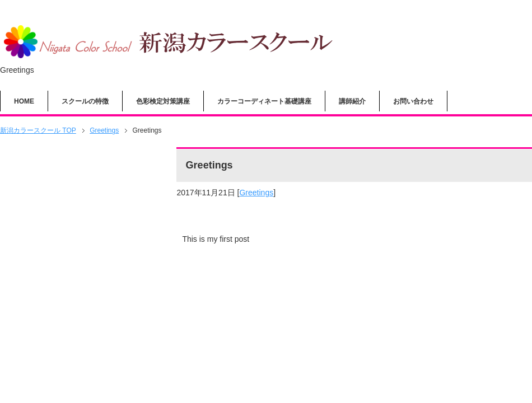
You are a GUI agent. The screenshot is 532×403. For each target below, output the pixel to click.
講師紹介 (352, 101)
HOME (24, 101)
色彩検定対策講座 (163, 101)
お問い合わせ (413, 101)
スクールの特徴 (85, 101)
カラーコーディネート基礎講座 (264, 101)
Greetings (256, 193)
